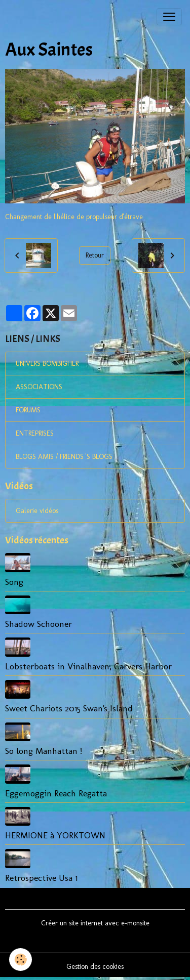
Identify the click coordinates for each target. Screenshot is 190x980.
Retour (95, 255)
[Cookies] (21, 960)
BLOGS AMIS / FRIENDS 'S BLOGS (64, 457)
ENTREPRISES (35, 433)
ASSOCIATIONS (39, 387)
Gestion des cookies (95, 967)
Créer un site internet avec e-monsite (95, 923)
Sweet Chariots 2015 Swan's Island (69, 708)
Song (14, 582)
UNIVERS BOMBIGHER (47, 364)
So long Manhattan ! (44, 751)
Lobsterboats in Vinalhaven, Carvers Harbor (88, 666)
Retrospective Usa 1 (41, 878)
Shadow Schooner (39, 624)
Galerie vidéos (37, 511)
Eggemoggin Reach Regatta (56, 793)
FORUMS (28, 410)
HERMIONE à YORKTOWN (55, 835)
